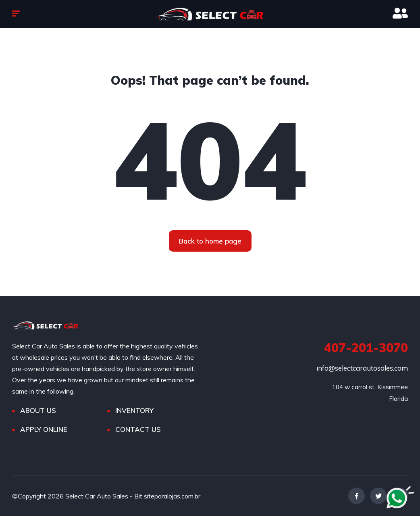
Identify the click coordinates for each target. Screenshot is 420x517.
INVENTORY (134, 411)
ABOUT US (38, 411)
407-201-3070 (366, 348)
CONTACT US (138, 430)
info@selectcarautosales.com (362, 369)
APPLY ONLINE (44, 430)
